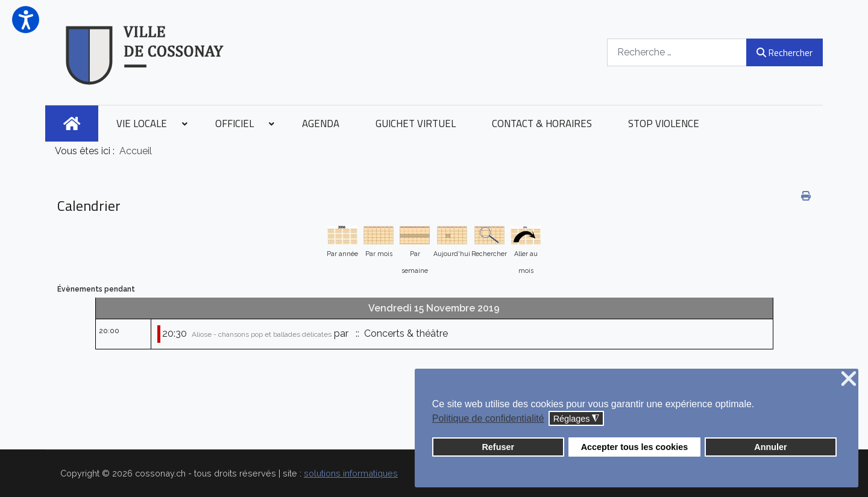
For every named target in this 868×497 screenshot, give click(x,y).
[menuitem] (72, 123)
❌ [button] (849, 379)
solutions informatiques (351, 473)
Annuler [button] (770, 447)
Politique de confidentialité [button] (488, 418)
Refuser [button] (498, 447)
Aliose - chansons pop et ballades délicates (262, 334)
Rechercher (785, 52)
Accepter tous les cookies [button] (635, 447)
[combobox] (677, 52)
